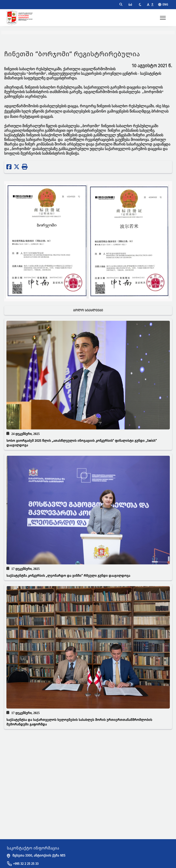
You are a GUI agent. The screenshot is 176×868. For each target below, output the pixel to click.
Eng (165, 4)
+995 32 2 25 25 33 (26, 864)
